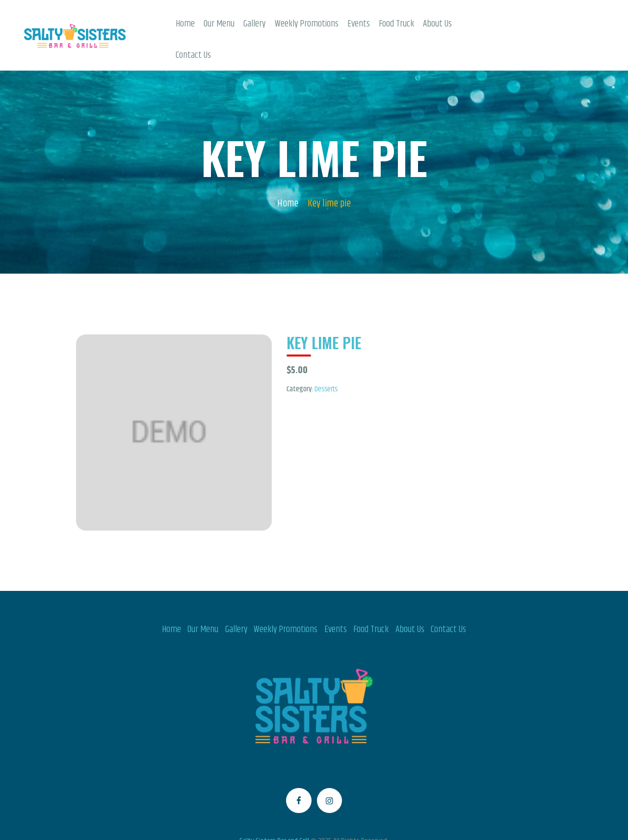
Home (288, 173)
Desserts (326, 358)
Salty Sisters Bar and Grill (274, 811)
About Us (410, 598)
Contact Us (448, 598)
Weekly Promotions (286, 598)
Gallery (236, 598)
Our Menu (203, 598)
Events (336, 598)
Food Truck (371, 598)
